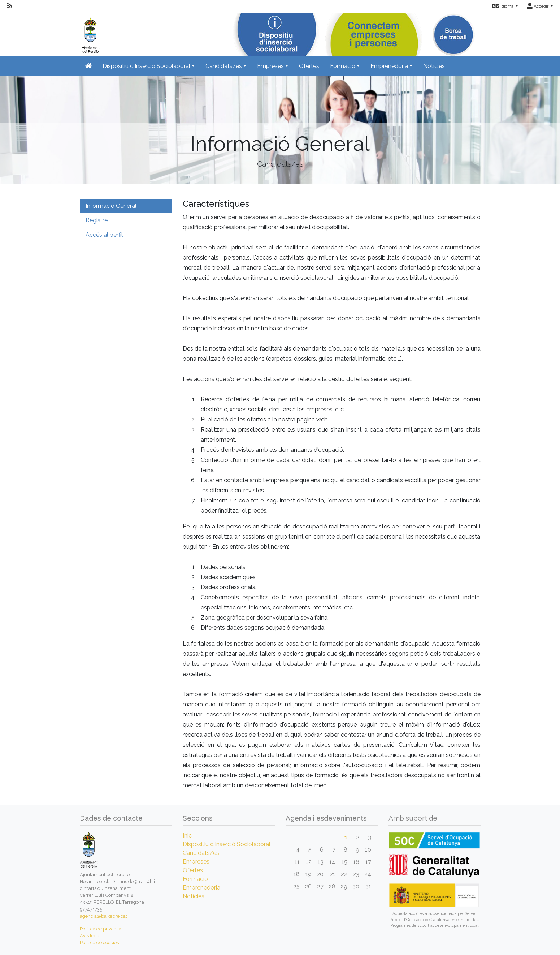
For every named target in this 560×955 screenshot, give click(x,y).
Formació (195, 879)
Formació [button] (343, 66)
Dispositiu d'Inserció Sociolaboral (227, 844)
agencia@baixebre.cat (103, 916)
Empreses (196, 862)
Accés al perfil (104, 235)
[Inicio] (90, 32)
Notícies (434, 66)
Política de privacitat (101, 929)
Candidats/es (201, 853)
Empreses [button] (270, 66)
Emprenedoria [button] (389, 66)
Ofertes (309, 66)
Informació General (111, 206)
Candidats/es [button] (224, 66)
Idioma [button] (503, 6)
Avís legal (90, 936)
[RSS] (10, 6)
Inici (188, 836)
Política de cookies (99, 943)
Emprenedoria (201, 888)
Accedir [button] (538, 6)
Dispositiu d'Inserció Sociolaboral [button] (146, 66)
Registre (97, 220)
